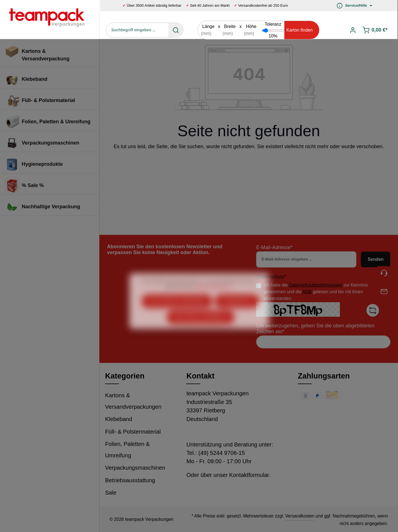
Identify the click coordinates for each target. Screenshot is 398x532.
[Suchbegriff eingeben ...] (137, 30)
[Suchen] (176, 30)
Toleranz (273, 24)
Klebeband (119, 419)
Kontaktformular (249, 475)
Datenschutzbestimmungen (316, 285)
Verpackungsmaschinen (135, 468)
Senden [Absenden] (376, 259)
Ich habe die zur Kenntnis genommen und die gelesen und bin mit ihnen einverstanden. (316, 292)
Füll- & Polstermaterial (133, 432)
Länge (208, 26)
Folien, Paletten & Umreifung (127, 450)
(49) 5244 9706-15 (222, 453)
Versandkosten (300, 516)
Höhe (251, 26)
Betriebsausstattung (130, 480)
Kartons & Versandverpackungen (133, 401)
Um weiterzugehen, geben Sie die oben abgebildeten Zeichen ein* (315, 329)
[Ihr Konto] (353, 30)
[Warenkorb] (375, 30)
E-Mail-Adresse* (274, 247)
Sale (111, 493)
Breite (230, 26)
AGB (307, 292)
